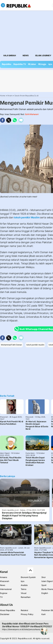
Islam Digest (47, 581)
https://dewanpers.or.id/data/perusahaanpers (23, 629)
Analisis (24, 585)
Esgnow (4, 593)
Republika (7, 64)
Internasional (6, 589)
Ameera (4, 577)
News (26, 55)
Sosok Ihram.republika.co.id (26, 96)
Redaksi (24, 610)
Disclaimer (5, 614)
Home (3, 96)
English (45, 593)
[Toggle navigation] (3, 5)
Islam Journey (43, 55)
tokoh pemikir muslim (35, 345)
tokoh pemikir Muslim (27, 217)
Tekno (24, 589)
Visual (24, 593)
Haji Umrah (10, 55)
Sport (44, 585)
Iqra (23, 581)
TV (1, 597)
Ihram (10, 96)
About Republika (7, 610)
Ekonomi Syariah (28, 577)
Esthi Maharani (32, 114)
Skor (43, 577)
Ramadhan (26, 597)
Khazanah (4, 581)
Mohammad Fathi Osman (11, 345)
